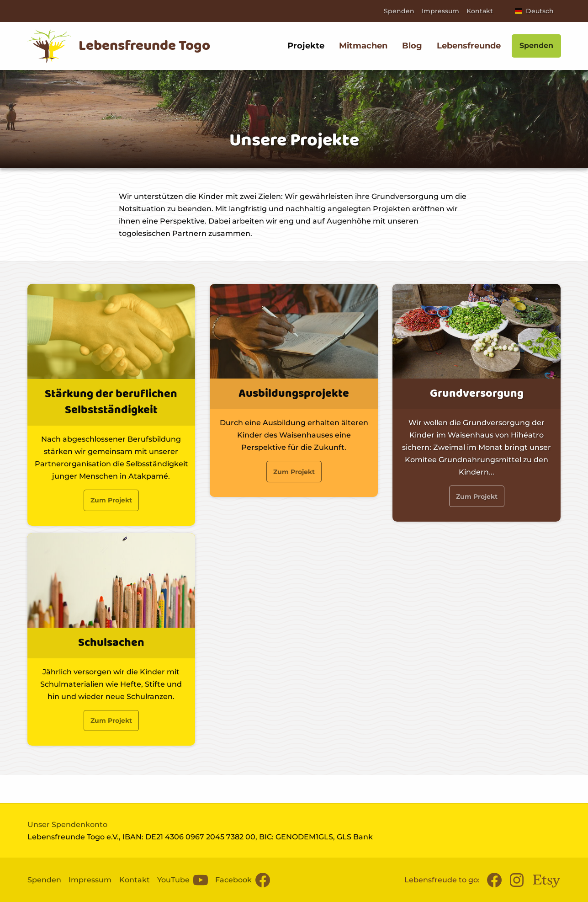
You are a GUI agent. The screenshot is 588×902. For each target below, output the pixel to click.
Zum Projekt (111, 500)
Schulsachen (111, 643)
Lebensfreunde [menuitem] (469, 46)
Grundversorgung (477, 394)
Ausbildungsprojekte (294, 394)
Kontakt (480, 11)
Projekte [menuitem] (306, 46)
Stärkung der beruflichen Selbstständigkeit (111, 402)
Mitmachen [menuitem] (363, 46)
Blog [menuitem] (412, 46)
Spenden (399, 11)
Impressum (440, 11)
